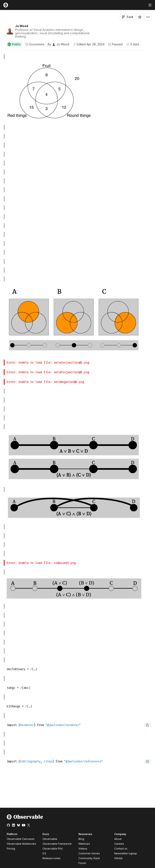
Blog (81, 839)
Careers (119, 844)
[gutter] (2, 57)
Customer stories (89, 853)
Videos (83, 849)
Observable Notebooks (21, 844)
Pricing (11, 849)
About (118, 839)
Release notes (52, 858)
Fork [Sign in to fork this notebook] (128, 17)
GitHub (118, 858)
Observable (50, 839)
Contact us (121, 849)
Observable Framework (57, 844)
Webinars (84, 844)
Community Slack (89, 858)
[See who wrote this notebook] (58, 44)
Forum (82, 863)
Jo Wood (22, 26)
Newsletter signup (126, 854)
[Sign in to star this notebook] (140, 17)
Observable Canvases (21, 839)
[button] (2, 52)
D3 (44, 853)
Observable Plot (53, 849)
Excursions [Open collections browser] (35, 44)
